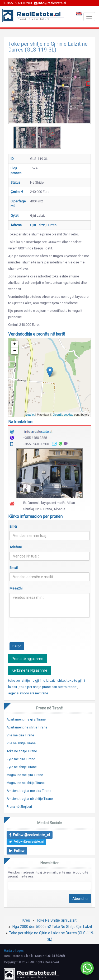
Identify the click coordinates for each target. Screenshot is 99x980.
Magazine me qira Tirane (25, 775)
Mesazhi (16, 588)
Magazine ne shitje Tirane (26, 783)
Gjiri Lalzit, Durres (43, 225)
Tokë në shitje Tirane (22, 751)
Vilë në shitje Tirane (21, 743)
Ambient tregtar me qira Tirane (29, 791)
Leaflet (30, 415)
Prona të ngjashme (27, 659)
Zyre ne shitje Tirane (22, 767)
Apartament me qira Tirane (26, 719)
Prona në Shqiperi (19, 807)
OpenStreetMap (63, 415)
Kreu (26, 920)
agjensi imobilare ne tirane (28, 693)
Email (14, 568)
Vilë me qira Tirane (20, 735)
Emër (13, 526)
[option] (25, 138)
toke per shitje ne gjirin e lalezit (32, 681)
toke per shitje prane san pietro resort (48, 687)
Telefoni (16, 547)
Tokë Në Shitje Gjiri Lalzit (56, 920)
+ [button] (15, 344)
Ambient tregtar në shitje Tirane (30, 799)
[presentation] (50, 632)
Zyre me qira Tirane (21, 759)
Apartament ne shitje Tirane (27, 727)
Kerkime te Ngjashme (29, 670)
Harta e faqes (14, 951)
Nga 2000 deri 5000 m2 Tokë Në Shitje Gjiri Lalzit (52, 927)
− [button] (15, 351)
